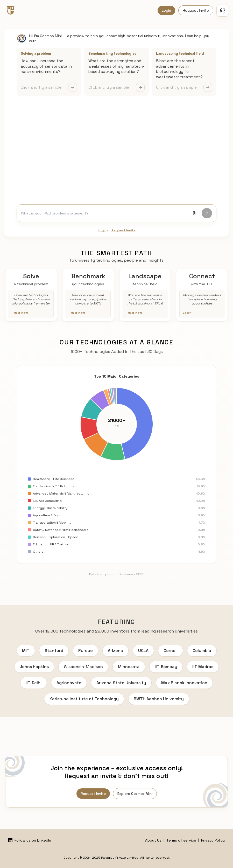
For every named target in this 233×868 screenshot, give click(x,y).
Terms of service (181, 840)
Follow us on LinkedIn (30, 840)
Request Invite (196, 10)
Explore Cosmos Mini (135, 794)
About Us (153, 840)
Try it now (20, 313)
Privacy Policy (213, 840)
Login (166, 10)
